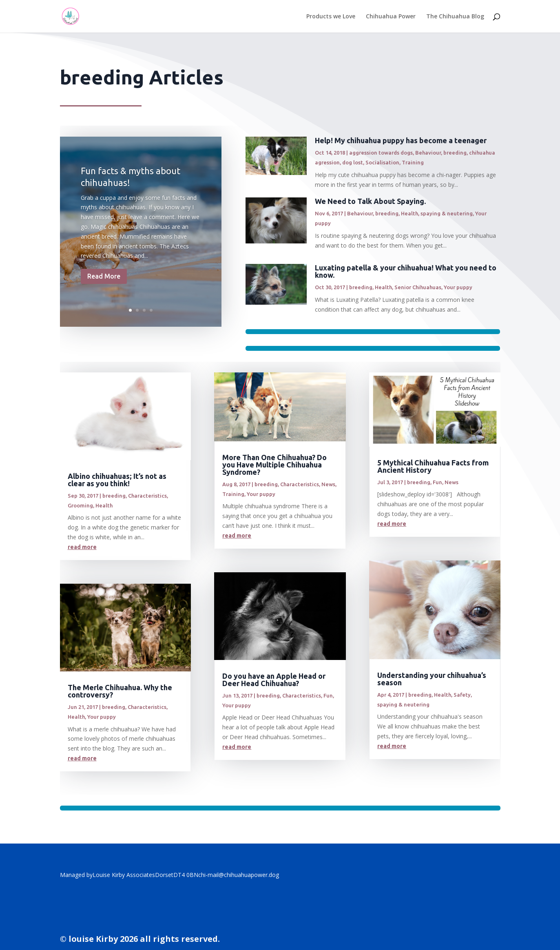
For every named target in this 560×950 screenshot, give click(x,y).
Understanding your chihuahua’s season (432, 679)
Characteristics (147, 496)
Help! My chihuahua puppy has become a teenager (401, 140)
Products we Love (331, 17)
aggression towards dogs (381, 153)
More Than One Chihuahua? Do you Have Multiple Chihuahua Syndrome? (274, 465)
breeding (455, 153)
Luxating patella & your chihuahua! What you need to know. (406, 271)
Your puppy (458, 287)
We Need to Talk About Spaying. (370, 201)
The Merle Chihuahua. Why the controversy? (120, 691)
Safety (462, 695)
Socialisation (382, 162)
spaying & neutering (447, 213)
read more (82, 547)
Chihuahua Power (391, 17)
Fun (328, 695)
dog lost (353, 162)
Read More (104, 281)
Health (409, 213)
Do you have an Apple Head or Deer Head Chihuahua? (274, 680)
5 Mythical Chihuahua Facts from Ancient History (433, 466)
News (328, 484)
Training (413, 162)
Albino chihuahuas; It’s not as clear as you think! (117, 480)
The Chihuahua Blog (455, 17)
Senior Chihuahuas (418, 287)
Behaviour (428, 153)
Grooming (80, 505)
